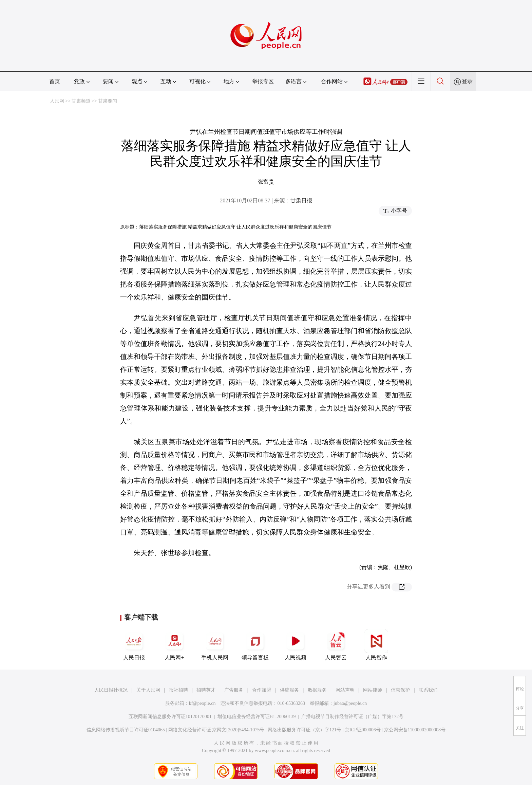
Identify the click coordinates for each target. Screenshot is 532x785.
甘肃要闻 (108, 101)
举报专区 (263, 81)
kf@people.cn (202, 703)
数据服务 (317, 690)
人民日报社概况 (111, 690)
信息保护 (400, 690)
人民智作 (376, 645)
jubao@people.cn (350, 703)
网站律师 (373, 690)
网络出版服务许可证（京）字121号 (305, 730)
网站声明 (345, 690)
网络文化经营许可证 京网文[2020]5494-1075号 (216, 730)
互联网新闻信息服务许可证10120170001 (170, 717)
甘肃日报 (301, 200)
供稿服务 (289, 690)
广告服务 (234, 690)
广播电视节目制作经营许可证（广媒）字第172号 (352, 717)
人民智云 (336, 645)
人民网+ (174, 645)
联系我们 (428, 690)
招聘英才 (206, 690)
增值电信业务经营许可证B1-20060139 (257, 717)
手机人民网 (215, 645)
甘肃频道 (81, 101)
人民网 (57, 101)
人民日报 (134, 645)
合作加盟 (262, 690)
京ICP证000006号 (363, 730)
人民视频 (296, 645)
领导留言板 (255, 645)
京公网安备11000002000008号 (415, 730)
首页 (55, 81)
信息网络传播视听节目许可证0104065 (126, 730)
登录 (467, 81)
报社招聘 (178, 690)
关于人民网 (148, 690)
